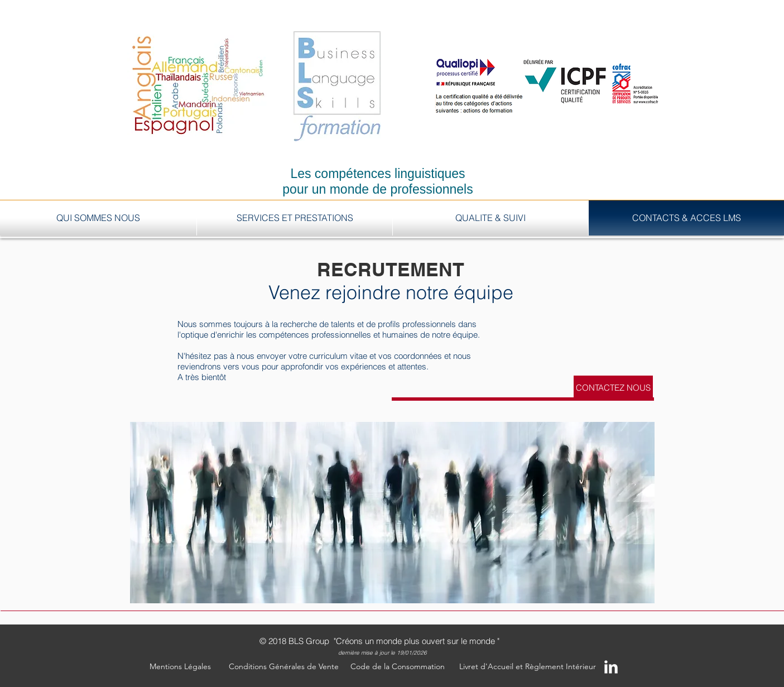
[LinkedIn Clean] (611, 667)
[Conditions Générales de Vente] (284, 667)
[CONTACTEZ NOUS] (613, 387)
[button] (180, 667)
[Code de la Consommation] (398, 667)
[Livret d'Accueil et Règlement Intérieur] (528, 667)
